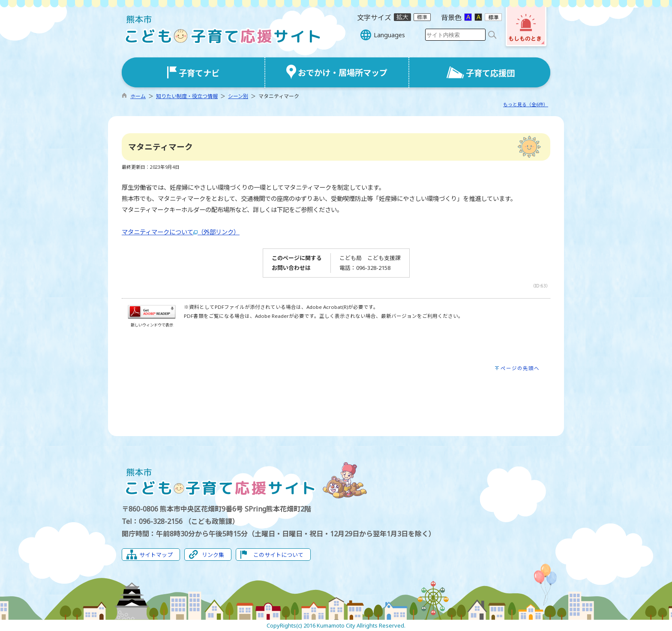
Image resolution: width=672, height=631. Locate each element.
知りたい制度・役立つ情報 (187, 96)
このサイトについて (278, 555)
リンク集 (213, 555)
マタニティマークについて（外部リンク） (181, 232)
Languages (389, 35)
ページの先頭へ (520, 368)
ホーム (138, 96)
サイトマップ (156, 555)
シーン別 (238, 96)
